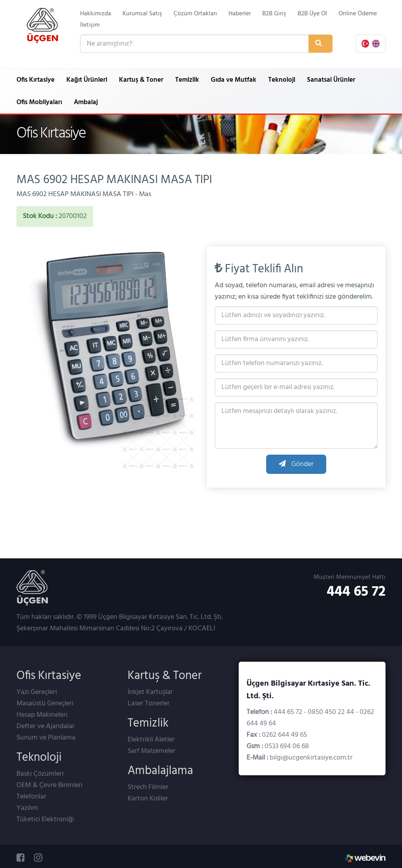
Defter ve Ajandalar (46, 726)
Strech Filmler (148, 787)
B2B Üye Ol (312, 14)
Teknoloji (282, 80)
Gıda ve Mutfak (234, 80)
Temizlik (187, 80)
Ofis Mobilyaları (39, 102)
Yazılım (27, 808)
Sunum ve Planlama (46, 738)
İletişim (90, 25)
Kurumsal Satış (142, 14)
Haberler (240, 14)
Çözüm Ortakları (195, 14)
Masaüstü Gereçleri (45, 704)
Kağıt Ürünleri (87, 80)
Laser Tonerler (149, 704)
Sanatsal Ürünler (331, 80)
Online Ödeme (358, 14)
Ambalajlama (160, 771)
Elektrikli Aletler (151, 740)
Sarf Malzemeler (152, 751)
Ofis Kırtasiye (36, 80)
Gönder (296, 464)
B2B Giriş (274, 14)
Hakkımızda (96, 14)
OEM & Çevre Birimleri (49, 785)
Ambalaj (86, 102)
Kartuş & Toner (141, 80)
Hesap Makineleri (42, 715)
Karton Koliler (148, 799)
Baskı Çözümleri (40, 774)
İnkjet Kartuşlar (150, 692)
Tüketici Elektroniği (45, 819)
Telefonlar (31, 797)
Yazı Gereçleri (37, 692)
